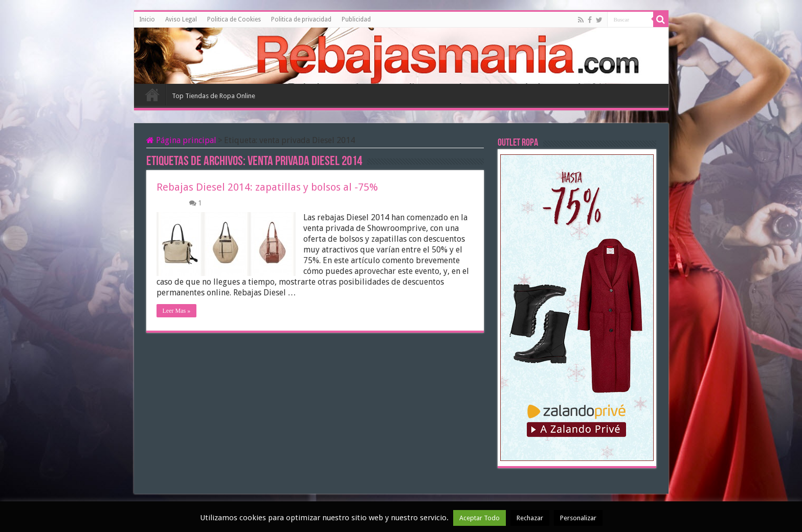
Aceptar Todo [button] (480, 518)
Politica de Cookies (234, 19)
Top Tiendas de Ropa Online (214, 96)
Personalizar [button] (578, 518)
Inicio (147, 19)
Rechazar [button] (530, 518)
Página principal (181, 140)
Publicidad (356, 19)
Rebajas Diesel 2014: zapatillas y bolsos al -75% (267, 187)
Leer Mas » (177, 311)
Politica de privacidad (301, 19)
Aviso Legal (181, 19)
